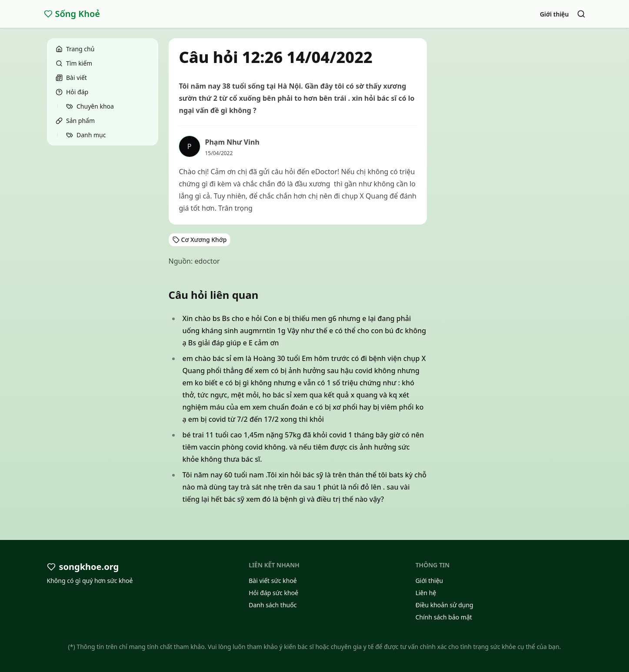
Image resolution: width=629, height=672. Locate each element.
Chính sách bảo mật (444, 617)
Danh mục (86, 135)
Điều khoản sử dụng (444, 605)
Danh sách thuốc (273, 605)
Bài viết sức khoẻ (273, 581)
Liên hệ (426, 593)
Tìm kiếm (74, 63)
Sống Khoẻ (72, 14)
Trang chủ (75, 49)
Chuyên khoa (90, 106)
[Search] (581, 14)
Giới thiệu (554, 14)
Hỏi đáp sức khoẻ (273, 593)
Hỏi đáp (72, 92)
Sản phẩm (75, 121)
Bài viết (71, 78)
